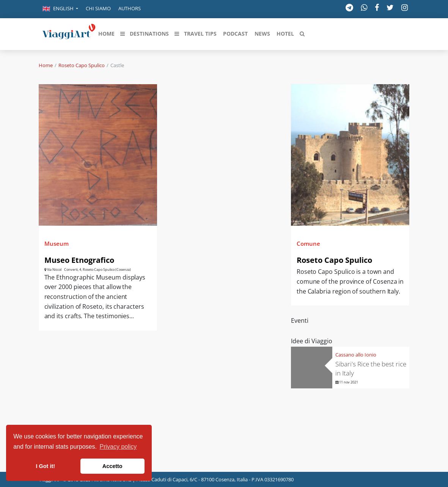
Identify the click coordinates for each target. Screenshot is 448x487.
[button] (60, 9)
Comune (308, 243)
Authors (130, 8)
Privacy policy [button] (118, 447)
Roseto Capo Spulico (82, 65)
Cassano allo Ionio (356, 355)
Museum (57, 243)
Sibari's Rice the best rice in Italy (371, 368)
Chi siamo (98, 8)
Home (46, 65)
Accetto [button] (112, 466)
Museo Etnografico (79, 260)
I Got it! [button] (46, 466)
